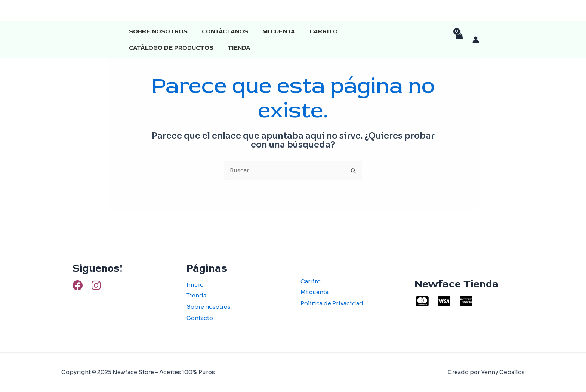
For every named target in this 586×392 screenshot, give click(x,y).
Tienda (139, 48)
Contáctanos (222, 31)
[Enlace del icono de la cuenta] (476, 40)
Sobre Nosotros (157, 31)
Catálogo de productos (384, 31)
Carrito (316, 31)
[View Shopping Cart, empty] (459, 40)
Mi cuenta (273, 31)
